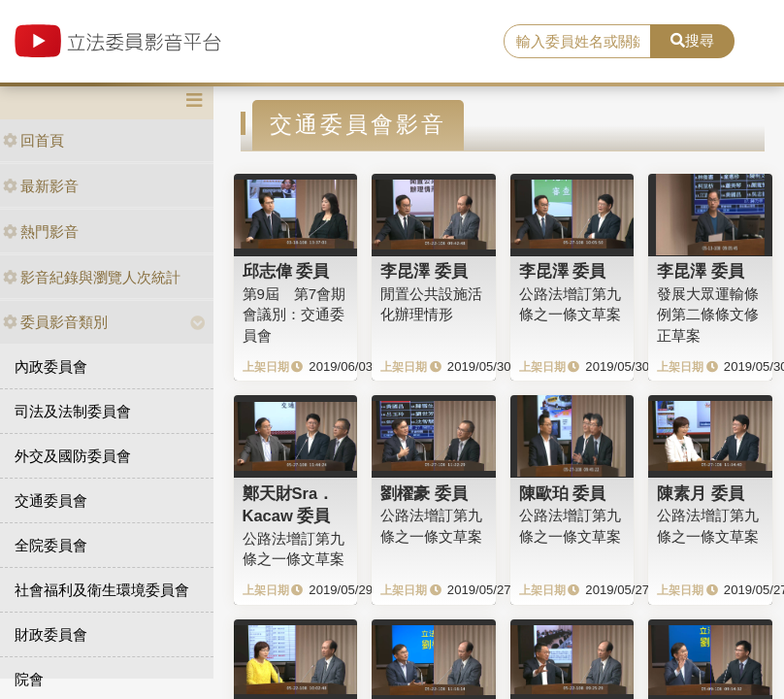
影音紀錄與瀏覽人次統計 (92, 277)
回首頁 (33, 140)
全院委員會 (51, 545)
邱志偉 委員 (286, 271)
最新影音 (41, 186)
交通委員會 (51, 500)
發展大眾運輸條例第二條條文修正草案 (708, 315)
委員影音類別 (55, 322)
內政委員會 (51, 366)
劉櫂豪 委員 (424, 493)
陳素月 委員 (701, 493)
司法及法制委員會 (73, 411)
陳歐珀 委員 (563, 493)
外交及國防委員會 (73, 456)
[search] (577, 42)
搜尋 (692, 40)
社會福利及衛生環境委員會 (102, 590)
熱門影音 (41, 232)
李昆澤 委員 (424, 271)
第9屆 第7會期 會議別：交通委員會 (294, 315)
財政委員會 (51, 634)
